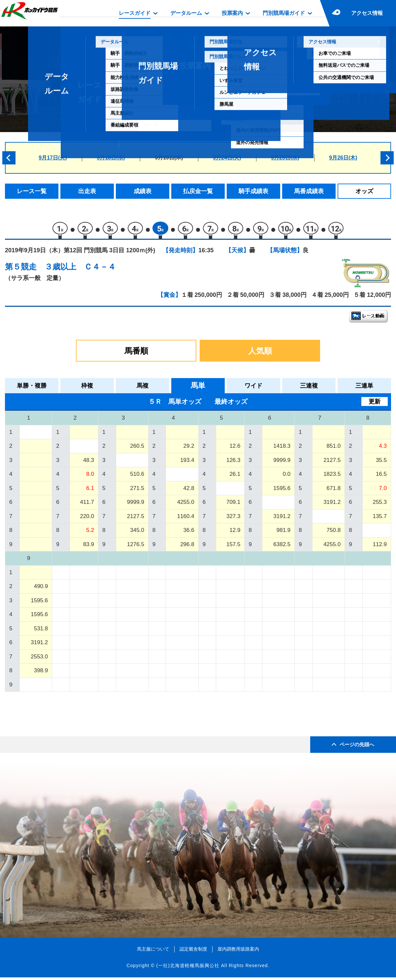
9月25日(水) (285, 158)
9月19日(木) (169, 158)
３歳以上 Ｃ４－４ (80, 269)
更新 (375, 404)
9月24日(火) (227, 158)
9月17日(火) (53, 158)
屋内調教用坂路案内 (238, 952)
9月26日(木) (343, 158)
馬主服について (153, 952)
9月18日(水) (111, 158)
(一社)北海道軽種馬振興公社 (188, 968)
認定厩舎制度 (193, 952)
